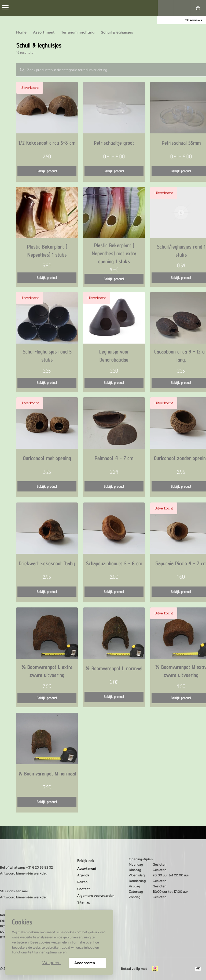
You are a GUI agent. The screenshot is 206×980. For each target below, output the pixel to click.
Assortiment (87, 868)
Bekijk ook (86, 861)
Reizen (82, 882)
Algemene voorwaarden (96, 896)
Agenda (83, 875)
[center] (5, 8)
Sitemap (84, 902)
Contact (84, 889)
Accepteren (87, 963)
